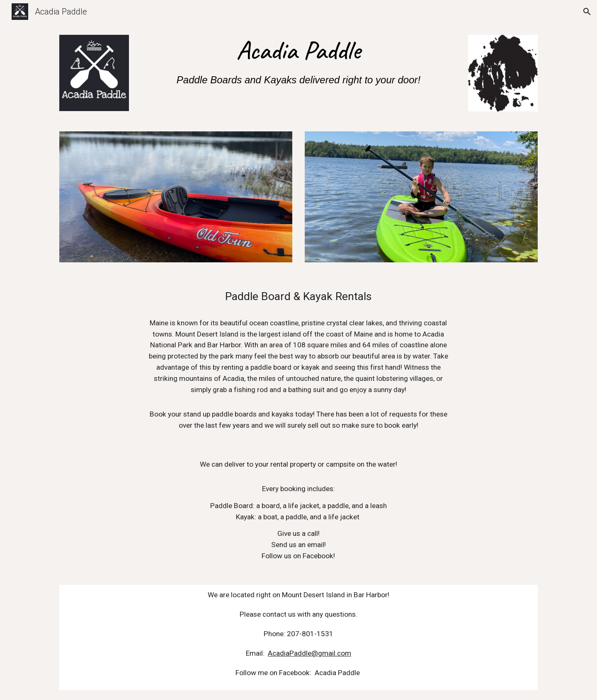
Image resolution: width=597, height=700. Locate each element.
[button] (587, 12)
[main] (298, 62)
